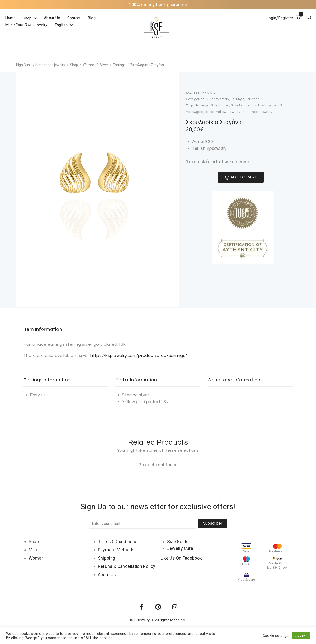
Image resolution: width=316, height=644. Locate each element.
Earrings (119, 65)
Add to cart (244, 177)
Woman (89, 65)
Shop (74, 65)
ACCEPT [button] (301, 636)
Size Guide (178, 542)
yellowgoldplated (200, 112)
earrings (202, 106)
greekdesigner (243, 106)
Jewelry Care (180, 548)
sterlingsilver (268, 106)
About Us (107, 575)
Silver (104, 65)
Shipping (107, 558)
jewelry (234, 112)
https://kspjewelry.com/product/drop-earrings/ (139, 356)
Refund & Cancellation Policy (127, 566)
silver (284, 106)
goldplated (220, 106)
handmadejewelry (257, 112)
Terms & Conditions (118, 542)
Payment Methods (116, 550)
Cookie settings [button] (276, 636)
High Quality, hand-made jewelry (41, 65)
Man (33, 550)
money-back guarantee (158, 4)
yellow (221, 112)
